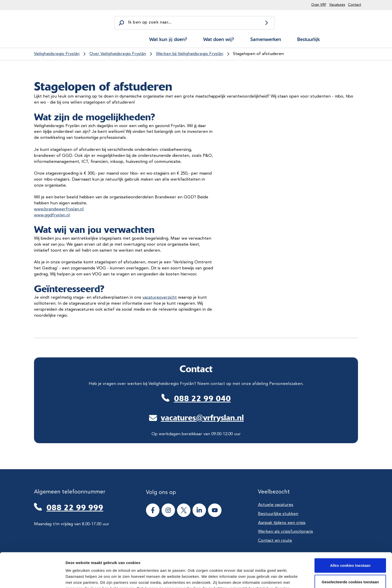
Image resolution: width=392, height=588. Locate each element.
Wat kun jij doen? (168, 39)
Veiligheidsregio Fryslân (57, 54)
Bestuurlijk (308, 39)
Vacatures (337, 5)
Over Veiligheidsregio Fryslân (118, 54)
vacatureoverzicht (160, 298)
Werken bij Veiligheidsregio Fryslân (190, 54)
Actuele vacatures (276, 505)
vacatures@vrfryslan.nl (202, 418)
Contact (354, 5)
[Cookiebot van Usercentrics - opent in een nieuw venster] (32, 578)
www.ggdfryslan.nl (52, 215)
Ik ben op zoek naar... (150, 22)
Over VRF (319, 5)
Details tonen (270, 578)
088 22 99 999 (75, 507)
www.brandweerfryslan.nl (59, 209)
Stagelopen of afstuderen (258, 54)
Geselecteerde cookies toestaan (350, 549)
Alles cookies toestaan (350, 533)
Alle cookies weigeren (350, 566)
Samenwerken (266, 39)
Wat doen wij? (218, 39)
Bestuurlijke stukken (278, 514)
